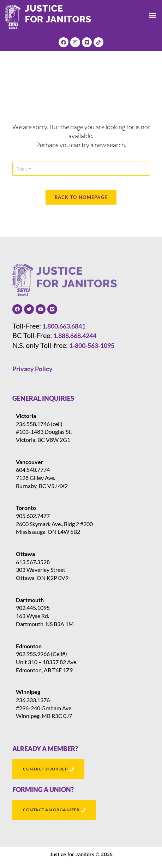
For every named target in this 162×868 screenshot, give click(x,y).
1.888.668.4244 (75, 336)
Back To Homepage (81, 197)
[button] (153, 15)
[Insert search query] (81, 169)
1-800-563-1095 (92, 345)
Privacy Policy (32, 369)
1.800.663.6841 (64, 326)
